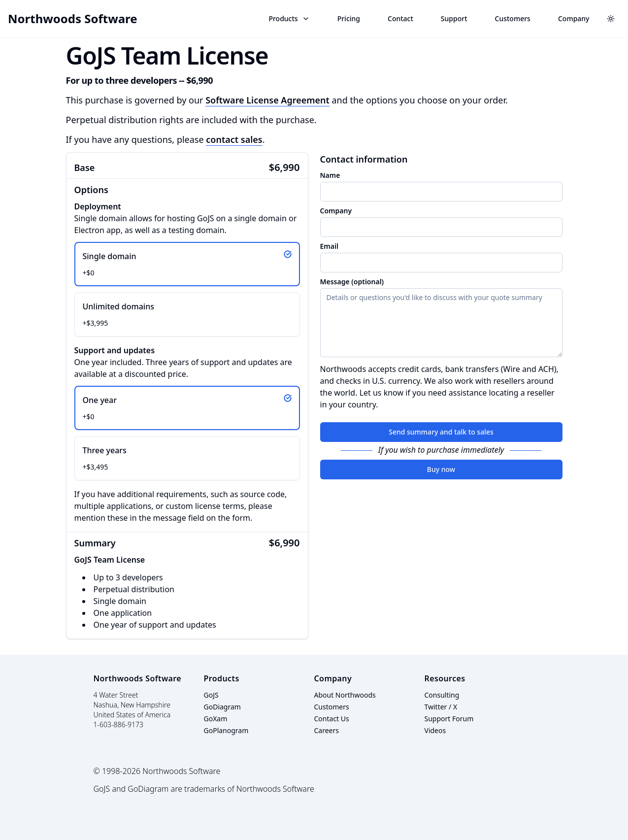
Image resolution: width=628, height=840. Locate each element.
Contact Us (332, 719)
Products (289, 18)
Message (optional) (352, 282)
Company (574, 18)
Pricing (349, 18)
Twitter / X (441, 707)
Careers (327, 730)
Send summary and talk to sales (441, 432)
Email (329, 246)
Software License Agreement (267, 100)
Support (454, 18)
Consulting (442, 695)
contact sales (234, 139)
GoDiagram (222, 707)
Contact (400, 18)
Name (330, 175)
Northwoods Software (73, 18)
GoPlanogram (226, 730)
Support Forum (449, 719)
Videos (435, 730)
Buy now (441, 469)
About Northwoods (345, 695)
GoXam (216, 719)
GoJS (211, 695)
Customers (513, 18)
